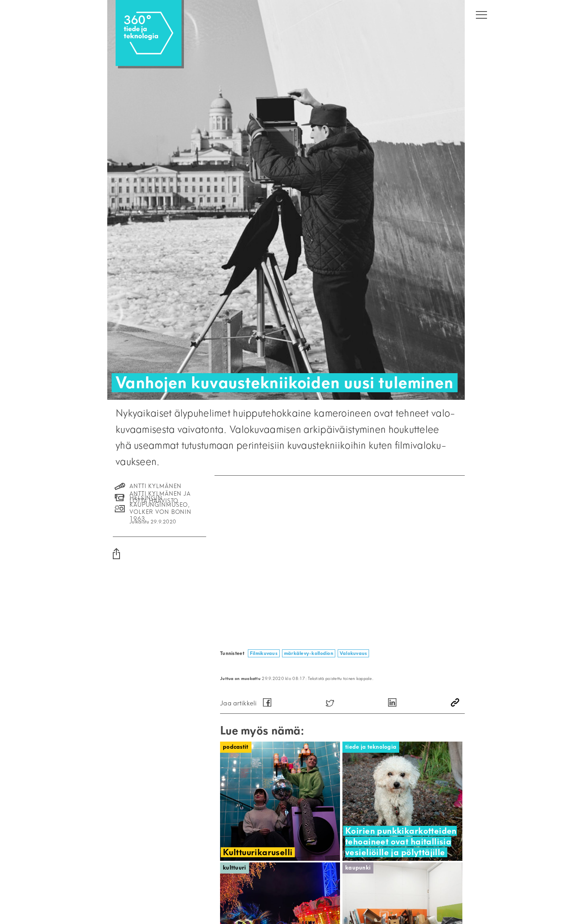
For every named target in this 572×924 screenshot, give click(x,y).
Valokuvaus (354, 653)
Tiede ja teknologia (371, 747)
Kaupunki (358, 868)
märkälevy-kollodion (309, 653)
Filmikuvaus (264, 653)
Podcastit (236, 747)
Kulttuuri (235, 868)
